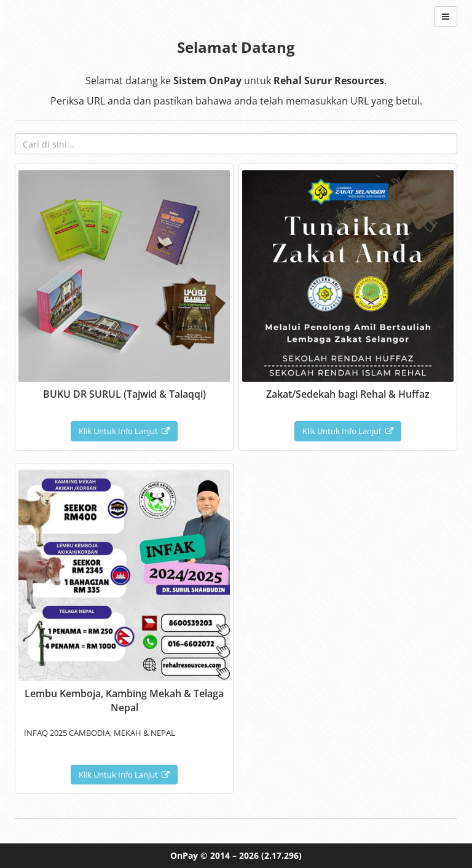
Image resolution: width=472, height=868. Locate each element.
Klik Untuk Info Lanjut (124, 431)
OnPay (184, 855)
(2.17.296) (281, 855)
